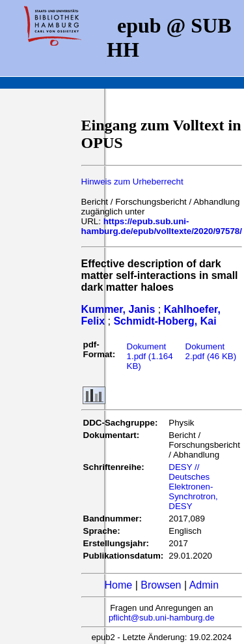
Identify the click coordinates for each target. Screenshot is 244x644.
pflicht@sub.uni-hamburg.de (162, 618)
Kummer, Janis (118, 309)
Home (119, 585)
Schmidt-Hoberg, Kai (165, 321)
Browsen (161, 585)
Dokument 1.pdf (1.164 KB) (150, 356)
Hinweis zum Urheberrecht (132, 182)
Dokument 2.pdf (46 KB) (211, 351)
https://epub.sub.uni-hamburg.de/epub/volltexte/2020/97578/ (162, 226)
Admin (204, 585)
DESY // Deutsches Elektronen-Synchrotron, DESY (193, 487)
